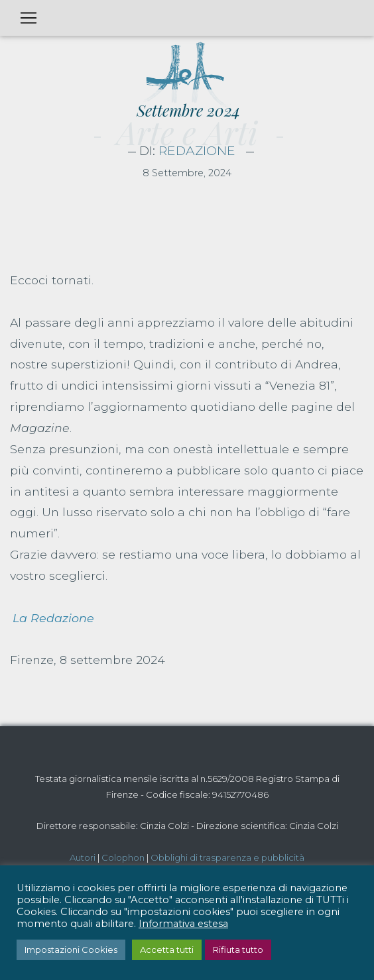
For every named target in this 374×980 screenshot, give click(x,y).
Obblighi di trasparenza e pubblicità (227, 857)
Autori (83, 857)
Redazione (197, 150)
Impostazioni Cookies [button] (71, 950)
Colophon (123, 857)
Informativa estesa (183, 924)
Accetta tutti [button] (167, 950)
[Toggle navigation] (29, 18)
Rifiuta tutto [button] (238, 950)
